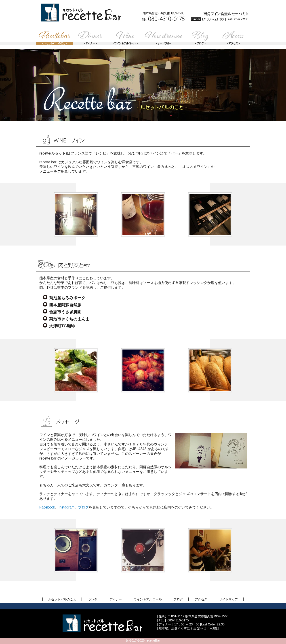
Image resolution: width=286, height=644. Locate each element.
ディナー (116, 599)
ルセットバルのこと (62, 599)
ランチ (93, 599)
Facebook (47, 507)
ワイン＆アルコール (148, 599)
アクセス (201, 599)
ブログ (83, 507)
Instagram (66, 507)
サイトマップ (229, 599)
